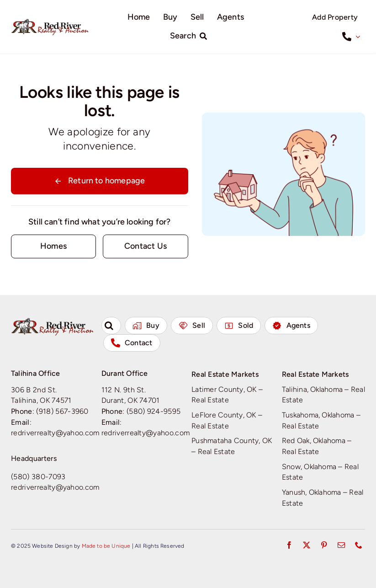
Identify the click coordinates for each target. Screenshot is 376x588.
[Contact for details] (53, 246)
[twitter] (307, 545)
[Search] (191, 36)
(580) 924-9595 (154, 411)
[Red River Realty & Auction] (50, 22)
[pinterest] (324, 545)
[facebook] (289, 545)
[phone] (359, 545)
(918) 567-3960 (62, 411)
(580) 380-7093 (38, 477)
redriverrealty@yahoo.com (55, 433)
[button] (111, 326)
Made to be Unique (106, 546)
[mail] (341, 545)
